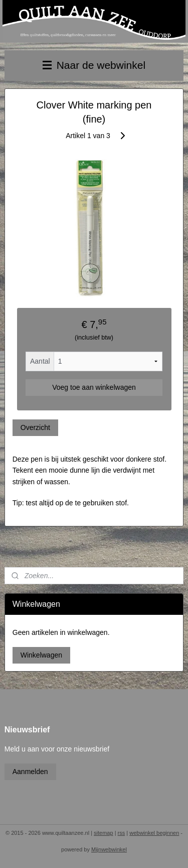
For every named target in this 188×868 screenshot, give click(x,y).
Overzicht (35, 427)
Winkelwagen (41, 655)
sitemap (104, 833)
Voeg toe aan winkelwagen (94, 387)
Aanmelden (30, 772)
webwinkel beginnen (154, 833)
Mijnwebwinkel (109, 849)
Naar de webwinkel (94, 65)
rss (122, 833)
